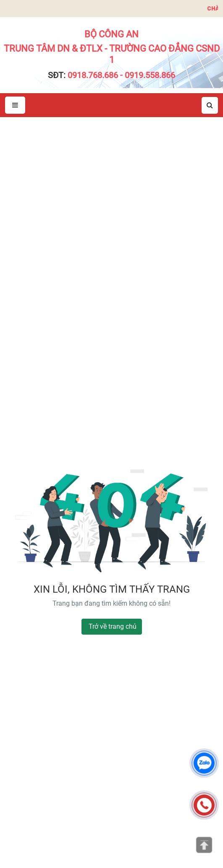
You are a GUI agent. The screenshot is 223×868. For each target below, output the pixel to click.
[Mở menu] (15, 105)
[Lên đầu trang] (204, 845)
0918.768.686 (93, 75)
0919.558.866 (150, 75)
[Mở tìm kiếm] (210, 105)
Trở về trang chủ (113, 626)
